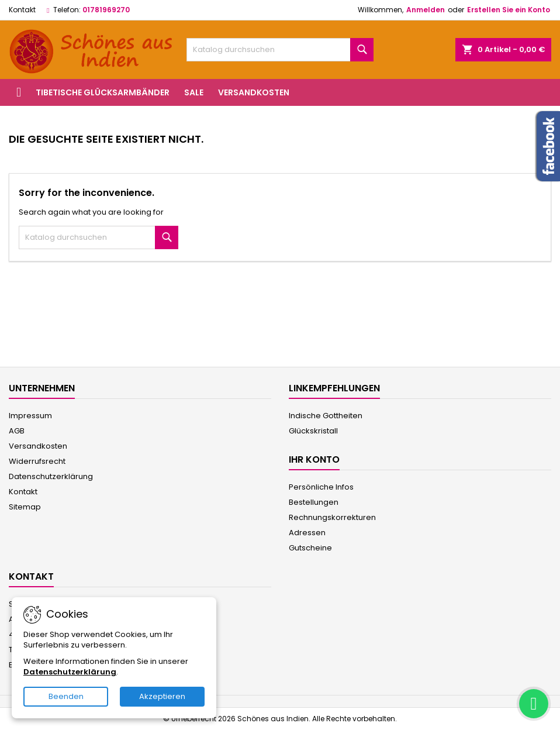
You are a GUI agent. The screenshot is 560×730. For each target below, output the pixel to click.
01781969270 (106, 10)
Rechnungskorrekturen (332, 517)
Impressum (30, 416)
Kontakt (22, 10)
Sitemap (25, 507)
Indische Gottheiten (326, 416)
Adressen (307, 533)
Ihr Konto (314, 459)
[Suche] (280, 50)
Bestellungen (314, 502)
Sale (194, 92)
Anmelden (426, 10)
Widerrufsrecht (37, 461)
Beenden (66, 696)
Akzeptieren (162, 696)
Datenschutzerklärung (51, 476)
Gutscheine (310, 548)
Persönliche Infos (321, 487)
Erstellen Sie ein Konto (509, 10)
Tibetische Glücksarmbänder (103, 92)
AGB (17, 431)
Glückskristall (313, 431)
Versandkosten (254, 92)
